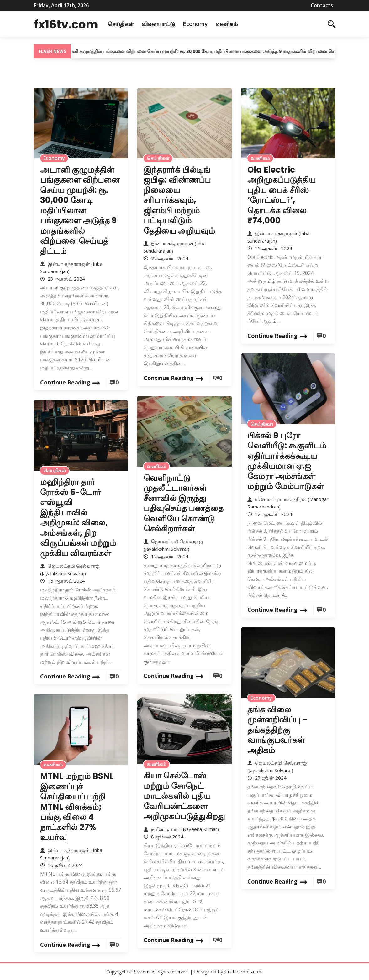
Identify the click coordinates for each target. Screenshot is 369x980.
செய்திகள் (133, 24)
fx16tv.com (72, 24)
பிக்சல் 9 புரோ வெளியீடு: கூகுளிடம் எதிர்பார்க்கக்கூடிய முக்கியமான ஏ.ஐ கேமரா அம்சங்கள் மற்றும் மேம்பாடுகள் (287, 461)
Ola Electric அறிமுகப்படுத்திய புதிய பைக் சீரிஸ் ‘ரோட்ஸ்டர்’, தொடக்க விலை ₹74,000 (282, 195)
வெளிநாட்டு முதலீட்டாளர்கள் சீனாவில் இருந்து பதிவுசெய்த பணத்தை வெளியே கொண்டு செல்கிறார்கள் (184, 503)
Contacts (322, 5)
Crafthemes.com (244, 972)
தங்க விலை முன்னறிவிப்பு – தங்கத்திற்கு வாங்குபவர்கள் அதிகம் (278, 730)
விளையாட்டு (170, 24)
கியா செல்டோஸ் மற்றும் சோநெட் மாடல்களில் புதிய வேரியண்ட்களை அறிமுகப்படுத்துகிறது (184, 796)
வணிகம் (239, 24)
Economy (207, 24)
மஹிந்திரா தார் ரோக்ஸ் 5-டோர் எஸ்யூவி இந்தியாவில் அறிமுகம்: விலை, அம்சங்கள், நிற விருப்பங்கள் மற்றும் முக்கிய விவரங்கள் (78, 518)
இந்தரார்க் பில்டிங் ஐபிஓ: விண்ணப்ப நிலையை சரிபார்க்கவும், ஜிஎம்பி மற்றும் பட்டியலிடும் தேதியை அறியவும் (179, 200)
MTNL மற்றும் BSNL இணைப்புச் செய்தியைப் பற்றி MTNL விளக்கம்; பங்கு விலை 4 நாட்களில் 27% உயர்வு (77, 807)
